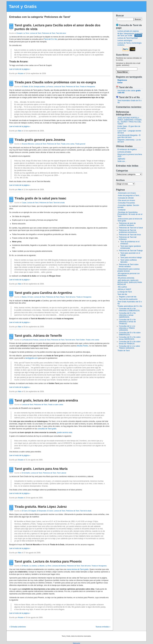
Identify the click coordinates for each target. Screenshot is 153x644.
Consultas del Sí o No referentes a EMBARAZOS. (129, 310)
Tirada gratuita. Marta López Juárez (41, 507)
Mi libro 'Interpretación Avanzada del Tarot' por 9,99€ (130, 35)
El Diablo (25, 87)
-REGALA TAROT (124, 289)
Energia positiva (39, 87)
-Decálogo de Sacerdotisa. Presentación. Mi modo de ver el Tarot (130, 214)
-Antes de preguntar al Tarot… (129, 195)
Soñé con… (122, 161)
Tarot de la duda (59, 203)
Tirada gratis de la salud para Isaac (40, 198)
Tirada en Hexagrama (87, 87)
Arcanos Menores (28, 144)
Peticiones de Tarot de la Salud (131, 228)
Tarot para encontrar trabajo (131, 258)
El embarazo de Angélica (127, 149)
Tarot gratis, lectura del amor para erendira (46, 400)
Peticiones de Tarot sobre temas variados (129, 265)
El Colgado (32, 511)
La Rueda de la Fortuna (30, 340)
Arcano (21, 74)
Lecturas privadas (124, 152)
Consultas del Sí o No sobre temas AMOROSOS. (130, 338)
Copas (24, 203)
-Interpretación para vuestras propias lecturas (129, 270)
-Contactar (122, 210)
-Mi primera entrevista (126, 278)
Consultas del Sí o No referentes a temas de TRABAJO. (127, 322)
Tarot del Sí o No (50, 39)
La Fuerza (49, 87)
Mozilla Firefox (83, 346)
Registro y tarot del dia (128, 297)
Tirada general (80, 144)
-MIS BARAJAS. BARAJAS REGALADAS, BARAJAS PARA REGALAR (130, 282)
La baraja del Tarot (125, 292)
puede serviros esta (65, 432)
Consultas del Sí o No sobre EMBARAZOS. (130, 334)
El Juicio (50, 511)
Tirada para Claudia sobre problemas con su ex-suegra (55, 82)
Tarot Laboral (62, 473)
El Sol (31, 87)
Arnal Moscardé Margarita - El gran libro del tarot (129, 136)
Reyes (63, 297)
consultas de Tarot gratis (47, 429)
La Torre (26, 33)
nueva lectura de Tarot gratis (78, 569)
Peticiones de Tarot (49, 33)
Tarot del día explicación (128, 299)
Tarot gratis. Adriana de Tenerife (38, 336)
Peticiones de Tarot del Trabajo (131, 251)
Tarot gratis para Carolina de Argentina (43, 293)
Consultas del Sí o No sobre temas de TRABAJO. (130, 343)
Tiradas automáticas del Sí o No (130, 306)
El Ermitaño (26, 473)
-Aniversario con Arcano (127, 193)
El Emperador (42, 511)
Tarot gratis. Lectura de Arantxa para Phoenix (48, 561)
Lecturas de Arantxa (59, 566)
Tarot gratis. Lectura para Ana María (41, 469)
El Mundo (25, 566)
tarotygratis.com (32, 358)
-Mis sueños (122, 287)
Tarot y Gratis (23, 6)
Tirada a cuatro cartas (56, 405)
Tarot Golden (81, 340)
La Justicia (33, 566)
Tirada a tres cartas (68, 144)
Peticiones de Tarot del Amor (130, 235)
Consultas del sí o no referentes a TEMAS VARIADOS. (127, 328)
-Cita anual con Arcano (126, 200)
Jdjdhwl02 (121, 159)
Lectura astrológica (125, 41)
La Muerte (41, 566)
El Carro (30, 297)
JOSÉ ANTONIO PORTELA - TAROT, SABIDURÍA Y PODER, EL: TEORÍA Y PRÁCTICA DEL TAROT (130, 121)
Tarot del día (122, 294)
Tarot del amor (61, 33)
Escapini (20, 33)
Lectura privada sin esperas (128, 31)
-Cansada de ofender (126, 198)
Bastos (24, 297)
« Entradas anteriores (18, 627)
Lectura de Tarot (36, 33)
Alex (20, 131)
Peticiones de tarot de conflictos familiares (127, 224)
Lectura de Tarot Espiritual (128, 38)
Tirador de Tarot (124, 351)
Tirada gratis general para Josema (40, 140)
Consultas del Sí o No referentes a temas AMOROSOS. (127, 315)
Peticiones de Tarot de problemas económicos (128, 231)
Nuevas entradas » (103, 627)
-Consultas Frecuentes (126, 203)
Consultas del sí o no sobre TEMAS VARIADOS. (129, 347)
